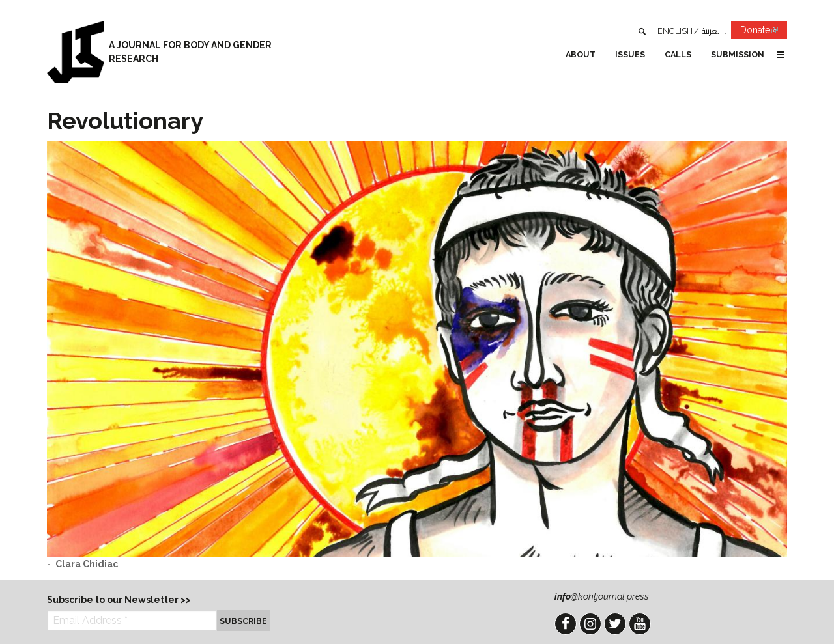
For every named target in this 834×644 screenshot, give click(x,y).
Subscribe (243, 621)
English (675, 31)
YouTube (640, 624)
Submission (738, 54)
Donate (764, 32)
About (581, 54)
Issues (630, 54)
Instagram (590, 624)
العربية (712, 31)
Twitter (615, 624)
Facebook (566, 624)
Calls (678, 54)
